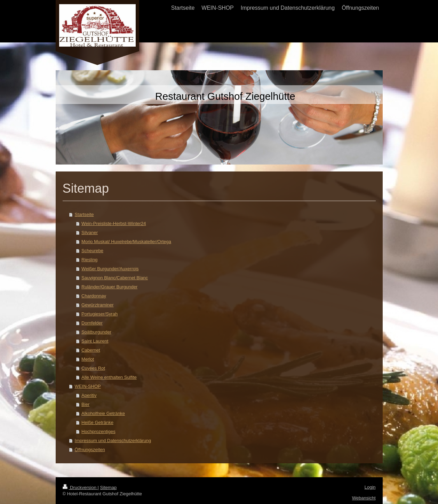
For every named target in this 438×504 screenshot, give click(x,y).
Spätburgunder (96, 332)
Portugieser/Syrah (99, 314)
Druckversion (80, 487)
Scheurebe (92, 251)
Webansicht (364, 498)
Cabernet (91, 350)
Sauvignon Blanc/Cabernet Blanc (115, 278)
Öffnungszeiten (90, 450)
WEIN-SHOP (88, 386)
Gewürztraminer (97, 305)
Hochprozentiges (98, 431)
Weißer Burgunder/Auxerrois (110, 269)
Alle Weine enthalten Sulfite (109, 377)
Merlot (88, 359)
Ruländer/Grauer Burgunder (109, 287)
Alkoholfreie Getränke (103, 413)
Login (370, 487)
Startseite (84, 214)
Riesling (89, 260)
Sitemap (109, 487)
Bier (85, 404)
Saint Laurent (95, 341)
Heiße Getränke (97, 422)
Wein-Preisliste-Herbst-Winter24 (114, 223)
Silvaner (90, 233)
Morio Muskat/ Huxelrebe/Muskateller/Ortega (126, 242)
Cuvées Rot (93, 368)
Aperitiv (89, 395)
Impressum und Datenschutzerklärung (113, 441)
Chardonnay (94, 296)
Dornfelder (92, 323)
